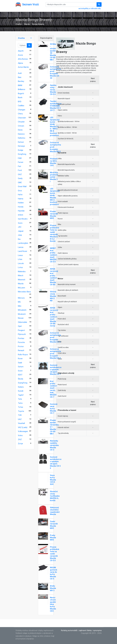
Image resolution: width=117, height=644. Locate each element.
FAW (20, 158)
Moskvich (22, 314)
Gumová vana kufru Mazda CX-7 (54, 409)
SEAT (20, 375)
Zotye (20, 444)
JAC (20, 227)
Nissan (21, 318)
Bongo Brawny (38, 24)
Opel (20, 326)
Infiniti (20, 215)
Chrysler (21, 122)
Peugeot (21, 330)
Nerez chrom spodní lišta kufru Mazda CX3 (53, 604)
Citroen (21, 126)
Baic (20, 77)
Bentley (21, 81)
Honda (21, 207)
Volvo (20, 435)
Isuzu (20, 223)
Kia (19, 239)
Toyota (21, 411)
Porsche (21, 342)
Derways (21, 146)
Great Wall (22, 186)
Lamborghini (23, 243)
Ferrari (21, 162)
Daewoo (21, 134)
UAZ (20, 419)
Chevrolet (22, 118)
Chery (20, 114)
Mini (20, 306)
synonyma (97, 630)
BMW (20, 85)
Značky (19, 24)
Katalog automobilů (69, 630)
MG (19, 302)
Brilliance (22, 89)
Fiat (19, 166)
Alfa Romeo (23, 59)
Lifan (20, 259)
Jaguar (21, 231)
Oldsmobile (22, 322)
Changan (22, 110)
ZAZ (20, 439)
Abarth (21, 51)
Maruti (21, 275)
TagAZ (21, 395)
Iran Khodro (23, 219)
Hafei (20, 195)
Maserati (22, 280)
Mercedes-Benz (24, 292)
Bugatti (21, 93)
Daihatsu (22, 138)
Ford (20, 170)
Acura (20, 55)
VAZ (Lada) (23, 427)
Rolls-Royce (23, 354)
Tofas (20, 407)
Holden (21, 203)
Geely (20, 178)
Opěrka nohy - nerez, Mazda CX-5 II (53, 90)
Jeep (20, 235)
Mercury (21, 298)
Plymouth (22, 334)
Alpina (20, 63)
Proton (21, 346)
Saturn (21, 367)
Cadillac (21, 106)
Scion (20, 371)
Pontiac (21, 338)
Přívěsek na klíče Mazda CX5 (54, 162)
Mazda (27, 24)
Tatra (20, 403)
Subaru (21, 387)
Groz (20, 191)
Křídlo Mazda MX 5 (53, 588)
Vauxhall (21, 423)
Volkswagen (23, 431)
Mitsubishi (22, 310)
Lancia (21, 247)
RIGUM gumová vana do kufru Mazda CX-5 (54, 573)
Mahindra (22, 271)
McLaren (21, 288)
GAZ (20, 174)
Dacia (20, 130)
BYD (20, 102)
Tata (20, 399)
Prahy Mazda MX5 (53, 537)
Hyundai (21, 211)
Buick (20, 97)
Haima (21, 199)
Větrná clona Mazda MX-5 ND (53, 296)
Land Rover (23, 251)
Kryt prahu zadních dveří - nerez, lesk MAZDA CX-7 (54, 389)
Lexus (20, 255)
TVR (20, 415)
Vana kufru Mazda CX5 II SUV (53, 480)
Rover (20, 358)
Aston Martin (23, 67)
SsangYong (23, 383)
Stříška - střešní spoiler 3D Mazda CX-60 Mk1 (53, 52)
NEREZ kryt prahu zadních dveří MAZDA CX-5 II (54, 255)
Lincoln (21, 263)
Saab (20, 363)
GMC (20, 182)
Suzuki (21, 391)
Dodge (21, 150)
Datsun (21, 142)
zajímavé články (85, 630)
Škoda (20, 379)
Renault (21, 350)
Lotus (20, 267)
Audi (20, 73)
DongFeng (22, 154)
